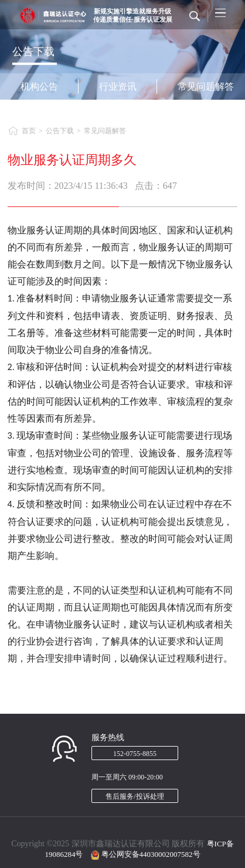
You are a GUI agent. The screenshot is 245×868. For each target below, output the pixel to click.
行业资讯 (118, 87)
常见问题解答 (105, 131)
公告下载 (60, 131)
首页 (29, 131)
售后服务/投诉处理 (135, 796)
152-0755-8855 (135, 754)
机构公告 (39, 87)
